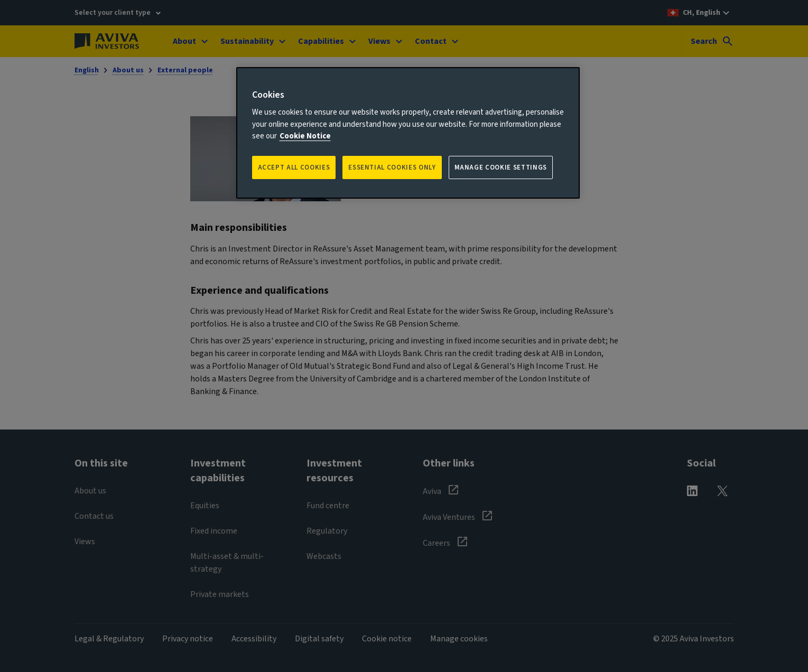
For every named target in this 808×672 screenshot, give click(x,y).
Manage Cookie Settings (501, 167)
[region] (408, 133)
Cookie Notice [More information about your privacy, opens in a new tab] (305, 136)
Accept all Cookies (294, 167)
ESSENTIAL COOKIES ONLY (392, 167)
